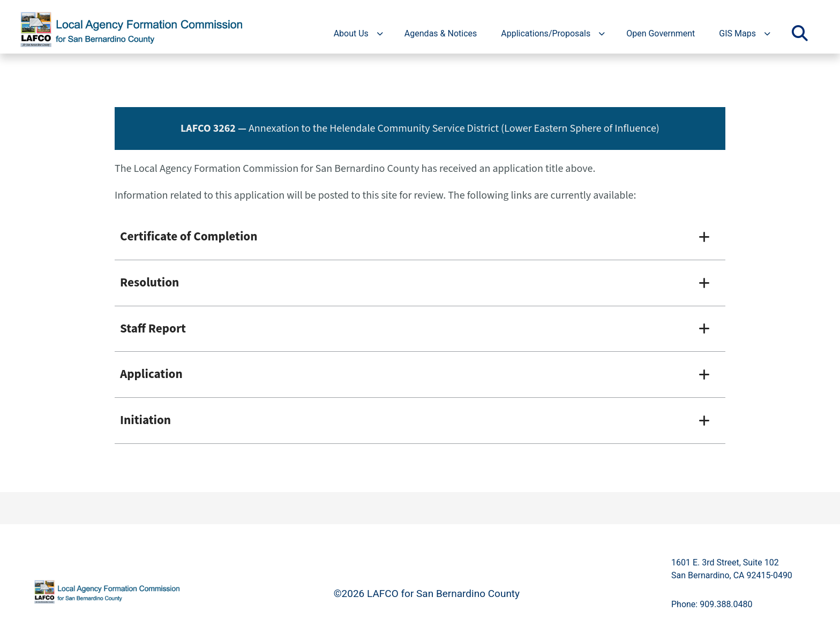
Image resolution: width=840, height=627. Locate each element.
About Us (351, 33)
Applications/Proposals (546, 33)
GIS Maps (737, 33)
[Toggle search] (800, 34)
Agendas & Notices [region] (441, 33)
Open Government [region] (661, 33)
